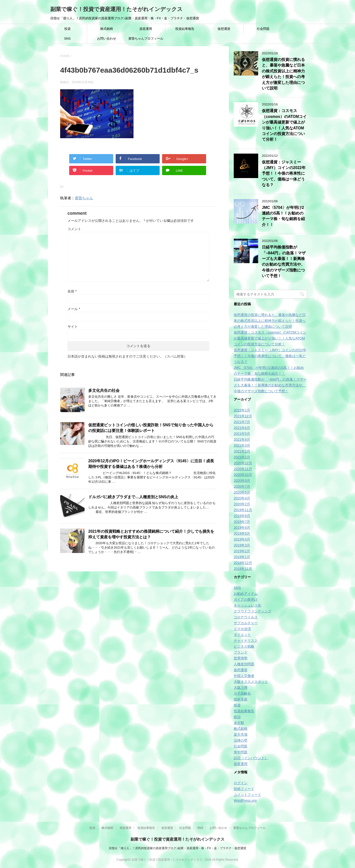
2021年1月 (242, 457)
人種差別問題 (244, 664)
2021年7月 (242, 422)
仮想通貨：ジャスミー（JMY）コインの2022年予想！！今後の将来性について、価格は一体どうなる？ (284, 174)
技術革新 (241, 699)
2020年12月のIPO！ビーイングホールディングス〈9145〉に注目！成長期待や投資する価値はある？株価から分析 (151, 464)
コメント (74, 229)
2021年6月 (242, 428)
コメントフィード (247, 795)
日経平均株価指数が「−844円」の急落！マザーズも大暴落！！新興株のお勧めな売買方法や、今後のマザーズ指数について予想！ (284, 261)
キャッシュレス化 (247, 605)
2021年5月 (242, 434)
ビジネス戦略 (244, 646)
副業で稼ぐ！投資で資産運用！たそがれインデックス (116, 9)
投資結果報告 (185, 29)
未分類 (239, 723)
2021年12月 (243, 416)
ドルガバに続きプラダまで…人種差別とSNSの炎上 (133, 497)
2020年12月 (243, 463)
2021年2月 (242, 451)
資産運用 (146, 29)
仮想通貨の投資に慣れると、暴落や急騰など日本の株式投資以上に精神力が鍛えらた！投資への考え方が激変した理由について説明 (283, 74)
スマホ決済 (242, 629)
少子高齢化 (242, 693)
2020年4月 (242, 498)
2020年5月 (242, 492)
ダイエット (242, 635)
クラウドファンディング (253, 611)
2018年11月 (243, 569)
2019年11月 (243, 510)
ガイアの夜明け (246, 599)
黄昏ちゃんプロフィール (146, 39)
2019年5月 (242, 533)
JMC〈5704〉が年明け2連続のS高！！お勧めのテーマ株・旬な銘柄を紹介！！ (283, 216)
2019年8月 (242, 516)
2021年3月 (242, 445)
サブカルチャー (246, 623)
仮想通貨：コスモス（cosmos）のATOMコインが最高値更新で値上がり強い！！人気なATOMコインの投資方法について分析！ (270, 338)
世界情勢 (241, 658)
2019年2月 (242, 551)
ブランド (241, 652)
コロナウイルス (246, 617)
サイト (73, 327)
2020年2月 (242, 504)
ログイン (241, 783)
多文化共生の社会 (104, 390)
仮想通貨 (224, 29)
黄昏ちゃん (84, 198)
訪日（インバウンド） (251, 758)
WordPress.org (245, 800)
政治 (237, 717)
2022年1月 (242, 410)
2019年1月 (242, 557)
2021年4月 (242, 440)
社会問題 (263, 29)
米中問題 (241, 752)
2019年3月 (242, 545)
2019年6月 (242, 528)
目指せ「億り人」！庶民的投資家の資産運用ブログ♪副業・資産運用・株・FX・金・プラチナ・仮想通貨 (177, 848)
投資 (67, 29)
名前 (72, 291)
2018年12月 (243, 563)
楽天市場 (241, 734)
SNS (67, 39)
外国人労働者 (244, 676)
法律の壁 (241, 740)
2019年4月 (242, 539)
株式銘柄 (107, 29)
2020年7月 (242, 486)
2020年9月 (242, 481)
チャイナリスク (246, 641)
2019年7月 (242, 522)
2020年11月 (243, 469)
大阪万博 (241, 688)
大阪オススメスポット (251, 682)
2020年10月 (243, 475)
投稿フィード (244, 789)
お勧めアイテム (246, 594)
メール (74, 309)
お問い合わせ (107, 39)
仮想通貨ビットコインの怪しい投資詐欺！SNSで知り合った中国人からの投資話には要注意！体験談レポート (151, 428)
